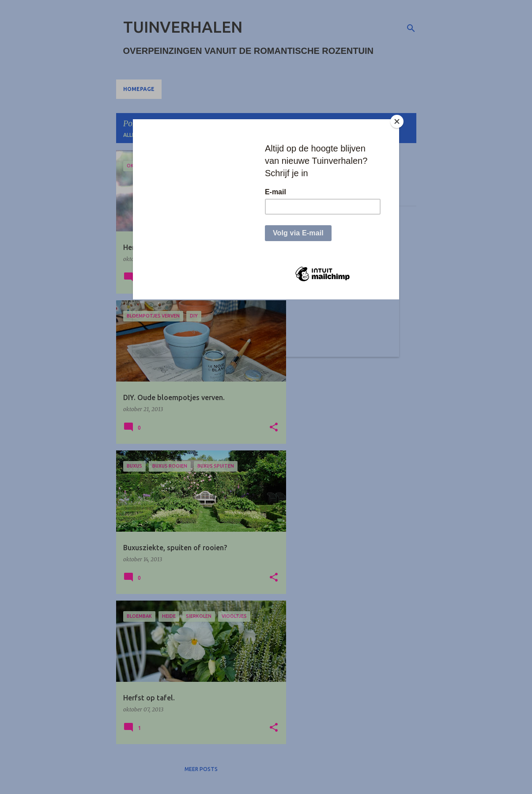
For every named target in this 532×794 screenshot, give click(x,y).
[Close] (397, 121)
